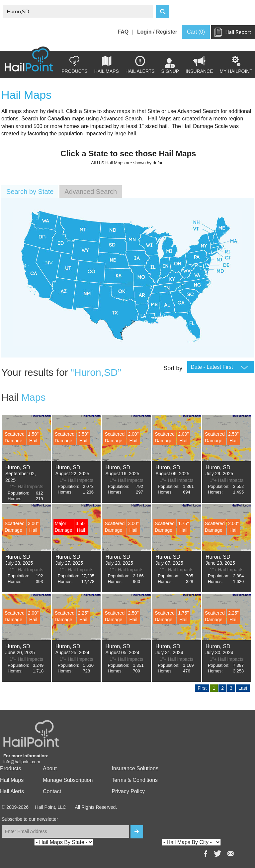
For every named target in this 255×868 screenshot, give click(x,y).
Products (75, 65)
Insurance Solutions (135, 768)
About (50, 768)
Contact (52, 791)
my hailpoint (236, 65)
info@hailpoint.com (22, 762)
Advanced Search (91, 192)
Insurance (199, 65)
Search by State (30, 192)
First (202, 688)
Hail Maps (107, 65)
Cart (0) (196, 32)
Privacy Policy (128, 791)
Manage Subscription (68, 780)
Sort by (173, 368)
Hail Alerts (140, 65)
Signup (170, 66)
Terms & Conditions (135, 780)
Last (243, 688)
